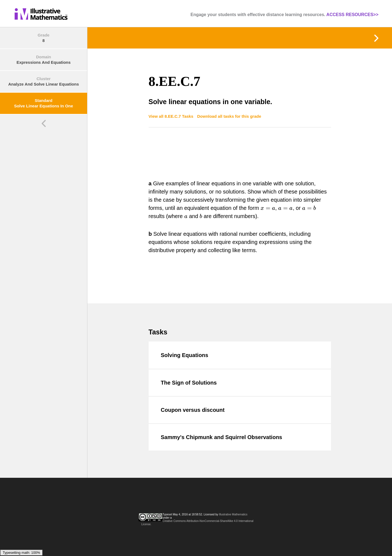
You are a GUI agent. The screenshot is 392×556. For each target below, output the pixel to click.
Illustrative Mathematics (233, 514)
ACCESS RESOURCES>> (352, 15)
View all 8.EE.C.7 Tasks (172, 116)
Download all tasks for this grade (229, 116)
